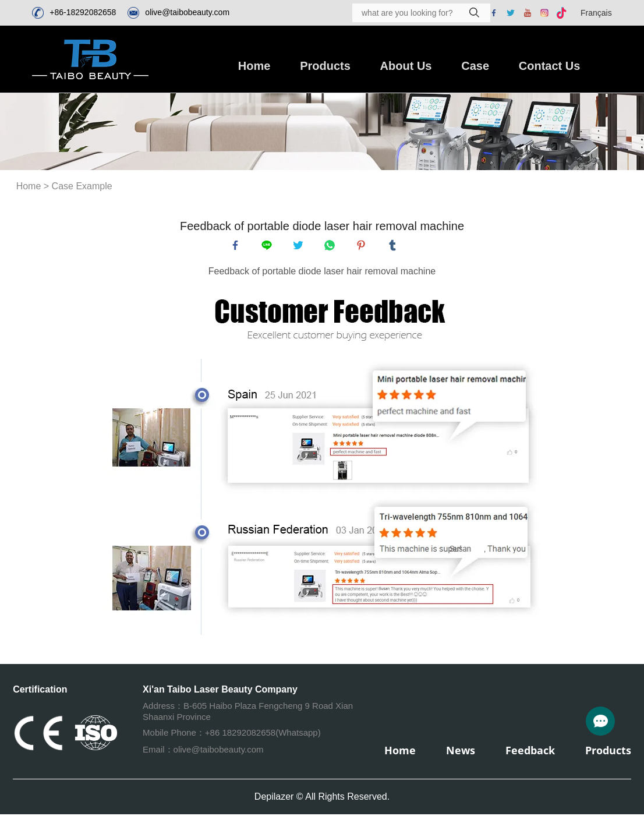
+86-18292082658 (83, 12)
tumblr (395, 248)
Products (325, 66)
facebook (238, 248)
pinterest (363, 248)
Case (475, 66)
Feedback (530, 755)
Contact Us (550, 66)
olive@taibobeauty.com (187, 12)
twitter (300, 248)
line (269, 248)
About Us (406, 66)
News (461, 755)
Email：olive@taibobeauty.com (203, 754)
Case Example (82, 186)
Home (254, 66)
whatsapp (332, 248)
